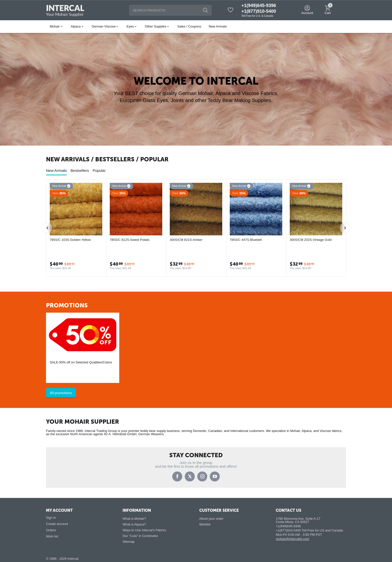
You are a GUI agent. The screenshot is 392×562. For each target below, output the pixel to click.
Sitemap (128, 542)
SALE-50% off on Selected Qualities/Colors (81, 362)
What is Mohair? (134, 519)
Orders (51, 530)
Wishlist (205, 524)
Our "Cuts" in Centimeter (140, 536)
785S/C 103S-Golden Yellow (70, 240)
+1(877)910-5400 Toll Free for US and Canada (309, 530)
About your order (211, 519)
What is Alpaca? (134, 524)
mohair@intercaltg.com (292, 539)
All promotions (61, 393)
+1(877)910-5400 (259, 11)
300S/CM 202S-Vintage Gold (311, 240)
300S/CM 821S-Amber (186, 240)
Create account (57, 524)
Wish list (52, 536)
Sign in (51, 518)
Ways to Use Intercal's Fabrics (144, 530)
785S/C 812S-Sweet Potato (130, 240)
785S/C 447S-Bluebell (246, 240)
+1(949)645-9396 (259, 6)
